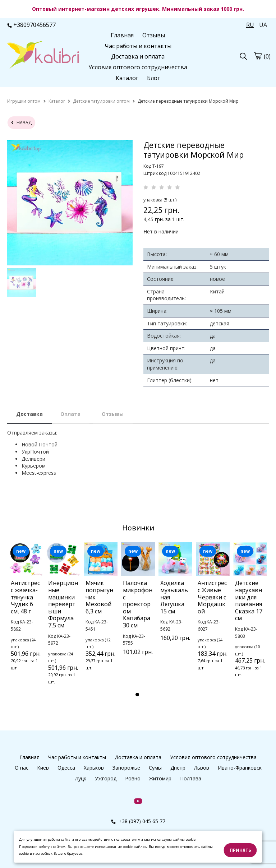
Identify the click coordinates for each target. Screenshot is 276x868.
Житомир (160, 778)
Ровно (133, 778)
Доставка (29, 414)
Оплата (70, 414)
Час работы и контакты (138, 46)
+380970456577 (31, 25)
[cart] (258, 56)
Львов (202, 768)
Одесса (66, 768)
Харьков (94, 768)
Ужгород (106, 778)
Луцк (81, 778)
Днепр (178, 768)
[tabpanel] (26, 616)
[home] (24, 101)
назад (21, 123)
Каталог (127, 78)
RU (250, 25)
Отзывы (154, 35)
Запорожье (126, 768)
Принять (240, 850)
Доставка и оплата (138, 56)
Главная (122, 35)
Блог (153, 78)
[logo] (43, 56)
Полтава (191, 778)
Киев (43, 768)
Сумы (155, 768)
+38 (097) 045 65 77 (138, 821)
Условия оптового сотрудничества (138, 67)
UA (263, 25)
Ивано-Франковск (240, 768)
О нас (22, 768)
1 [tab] (137, 695)
